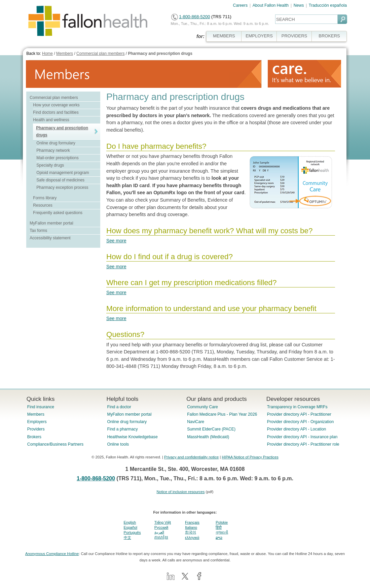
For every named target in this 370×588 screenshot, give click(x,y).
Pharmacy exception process (62, 187)
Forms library (45, 198)
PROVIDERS (294, 36)
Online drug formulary (56, 143)
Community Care (202, 407)
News (299, 5)
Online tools (118, 444)
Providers (36, 429)
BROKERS (329, 36)
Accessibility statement (50, 238)
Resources (43, 205)
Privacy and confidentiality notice (191, 457)
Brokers (34, 437)
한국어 (191, 532)
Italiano (191, 527)
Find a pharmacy (122, 429)
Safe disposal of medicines (60, 180)
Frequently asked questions (58, 213)
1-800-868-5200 (194, 17)
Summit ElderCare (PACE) (211, 429)
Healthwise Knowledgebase (132, 437)
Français (192, 522)
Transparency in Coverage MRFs (297, 407)
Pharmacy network (53, 150)
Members (65, 54)
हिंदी (219, 527)
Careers (240, 5)
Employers (37, 422)
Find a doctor (119, 407)
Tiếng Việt (163, 522)
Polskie (222, 522)
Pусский (161, 527)
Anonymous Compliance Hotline (52, 554)
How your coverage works (56, 105)
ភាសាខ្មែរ (161, 537)
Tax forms (38, 231)
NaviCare (196, 422)
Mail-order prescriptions (57, 158)
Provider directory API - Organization (301, 422)
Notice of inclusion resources (180, 492)
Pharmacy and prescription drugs (160, 54)
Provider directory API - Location (297, 429)
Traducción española (328, 5)
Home (47, 54)
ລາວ (219, 538)
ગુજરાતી (222, 532)
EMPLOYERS (259, 36)
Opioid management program (63, 173)
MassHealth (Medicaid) (208, 437)
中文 (127, 538)
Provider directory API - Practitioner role (303, 444)
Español (131, 527)
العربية (159, 532)
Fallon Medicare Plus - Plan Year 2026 (222, 414)
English (130, 522)
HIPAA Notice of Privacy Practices (250, 457)
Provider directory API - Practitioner (299, 414)
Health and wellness (51, 120)
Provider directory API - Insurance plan (302, 437)
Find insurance (41, 407)
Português (132, 532)
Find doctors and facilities (56, 112)
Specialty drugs (50, 165)
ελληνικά (192, 538)
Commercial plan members (100, 54)
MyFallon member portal (51, 223)
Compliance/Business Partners (55, 444)
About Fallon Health (271, 5)
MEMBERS (224, 36)
